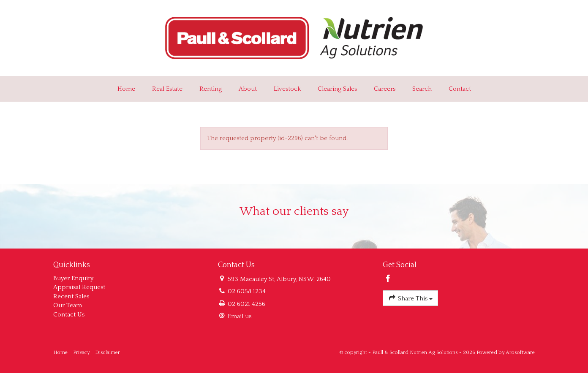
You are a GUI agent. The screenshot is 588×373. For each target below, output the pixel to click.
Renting (211, 89)
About (248, 89)
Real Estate (167, 89)
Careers (385, 89)
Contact (460, 89)
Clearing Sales (337, 89)
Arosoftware (520, 353)
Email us (240, 316)
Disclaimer (108, 353)
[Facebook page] (388, 280)
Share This (410, 298)
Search (422, 89)
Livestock (287, 89)
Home (126, 89)
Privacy (81, 353)
